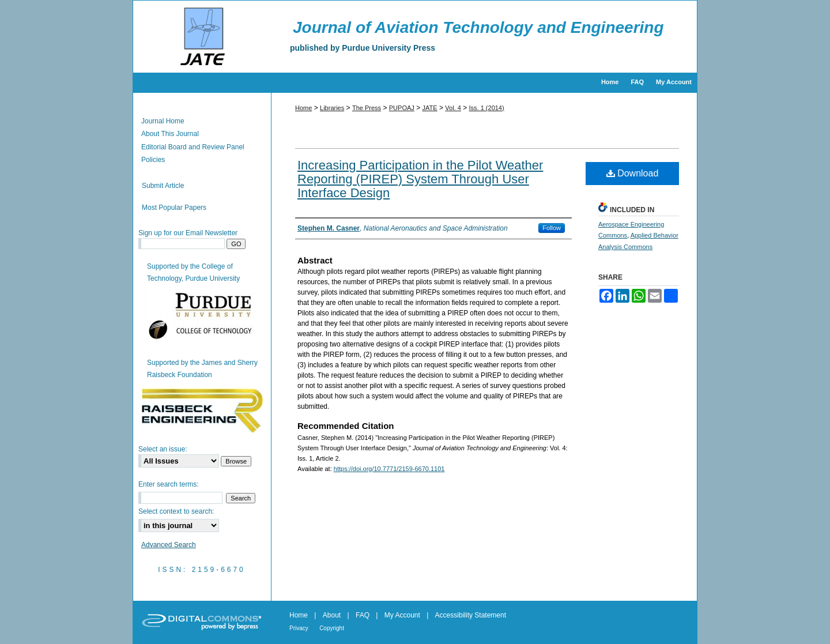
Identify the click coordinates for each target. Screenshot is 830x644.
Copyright (332, 628)
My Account (402, 615)
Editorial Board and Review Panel (193, 147)
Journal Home (163, 121)
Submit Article (163, 186)
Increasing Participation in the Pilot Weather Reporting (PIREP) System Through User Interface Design (420, 179)
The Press (367, 108)
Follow (552, 228)
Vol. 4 (453, 108)
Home (303, 108)
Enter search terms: (169, 484)
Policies (153, 160)
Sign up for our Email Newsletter (188, 233)
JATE (430, 108)
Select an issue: (163, 449)
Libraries (332, 108)
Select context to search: (176, 511)
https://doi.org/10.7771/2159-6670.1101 (389, 469)
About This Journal (170, 134)
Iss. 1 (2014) (487, 108)
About (332, 615)
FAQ (363, 615)
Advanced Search (169, 545)
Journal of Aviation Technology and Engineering (478, 27)
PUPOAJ (402, 108)
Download (633, 173)
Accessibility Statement (471, 615)
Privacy (299, 628)
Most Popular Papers (174, 208)
